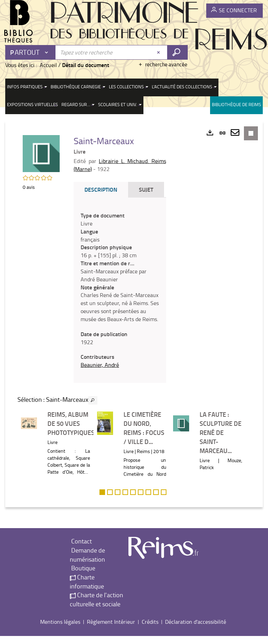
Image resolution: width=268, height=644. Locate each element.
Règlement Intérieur (111, 629)
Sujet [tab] (147, 189)
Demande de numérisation (87, 563)
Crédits (150, 629)
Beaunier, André (101, 373)
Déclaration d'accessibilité (196, 629)
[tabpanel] (121, 294)
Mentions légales (60, 629)
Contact (81, 549)
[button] (42, 154)
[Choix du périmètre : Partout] (31, 52)
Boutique (83, 576)
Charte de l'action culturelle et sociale (96, 607)
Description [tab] (102, 189)
